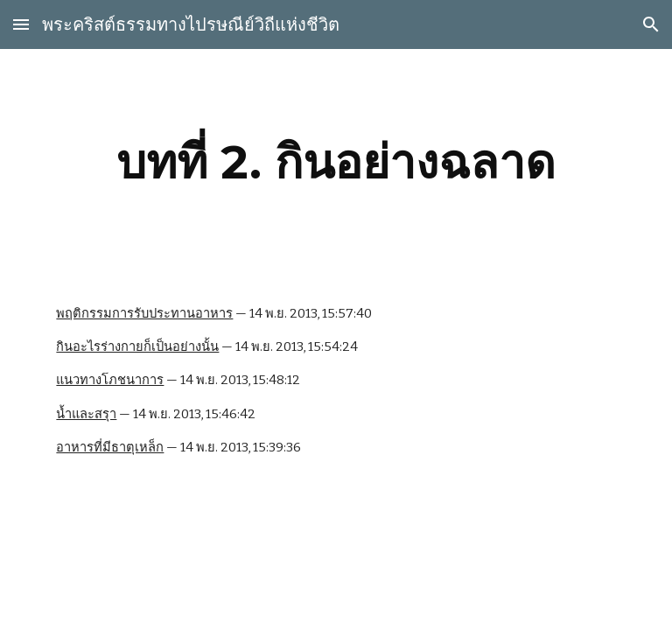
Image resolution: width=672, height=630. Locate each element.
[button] (21, 24)
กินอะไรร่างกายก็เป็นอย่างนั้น (137, 346)
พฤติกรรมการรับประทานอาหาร (144, 313)
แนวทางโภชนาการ (110, 380)
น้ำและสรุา (86, 414)
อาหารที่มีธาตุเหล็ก (110, 447)
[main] (336, 162)
